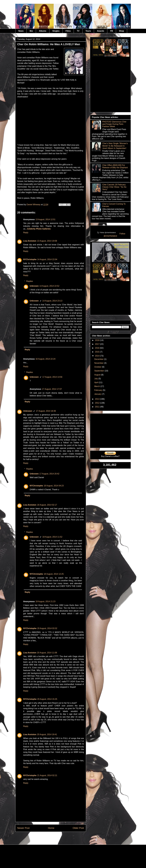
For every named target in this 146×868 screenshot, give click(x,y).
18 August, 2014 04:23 (54, 486)
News (21, 31)
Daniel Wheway (34, 205)
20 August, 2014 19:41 (47, 734)
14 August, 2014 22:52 (49, 286)
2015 (97, 352)
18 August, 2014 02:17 (47, 505)
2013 (97, 399)
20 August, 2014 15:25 (47, 699)
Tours (88, 31)
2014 (97, 356)
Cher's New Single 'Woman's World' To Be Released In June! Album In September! (115, 146)
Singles (56, 31)
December (99, 359)
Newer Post (23, 828)
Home (51, 828)
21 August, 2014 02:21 (47, 775)
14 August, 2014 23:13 (52, 301)
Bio (31, 31)
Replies (30, 281)
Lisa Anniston (30, 241)
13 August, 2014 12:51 (45, 219)
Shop (121, 31)
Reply (26, 233)
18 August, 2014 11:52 (52, 537)
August (98, 375)
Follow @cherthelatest (115, 235)
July (96, 379)
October (98, 367)
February (99, 390)
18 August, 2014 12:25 (54, 574)
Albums (43, 31)
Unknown (34, 286)
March (97, 386)
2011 (97, 407)
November (99, 363)
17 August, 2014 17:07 (52, 389)
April (97, 382)
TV (78, 31)
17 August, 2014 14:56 (52, 377)
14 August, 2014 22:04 (47, 259)
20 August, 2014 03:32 (47, 628)
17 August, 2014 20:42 (49, 474)
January (98, 394)
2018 (97, 340)
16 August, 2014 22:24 (45, 359)
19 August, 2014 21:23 (45, 601)
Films (68, 31)
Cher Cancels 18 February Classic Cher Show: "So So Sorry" (114, 187)
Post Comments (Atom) (57, 837)
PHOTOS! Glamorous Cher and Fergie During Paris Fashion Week (114, 124)
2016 (97, 348)
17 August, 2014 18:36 (46, 411)
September (100, 371)
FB (112, 31)
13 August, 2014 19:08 (47, 241)
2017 (97, 344)
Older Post (78, 828)
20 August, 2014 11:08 (47, 653)
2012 (97, 403)
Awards (101, 31)
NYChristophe (30, 259)
